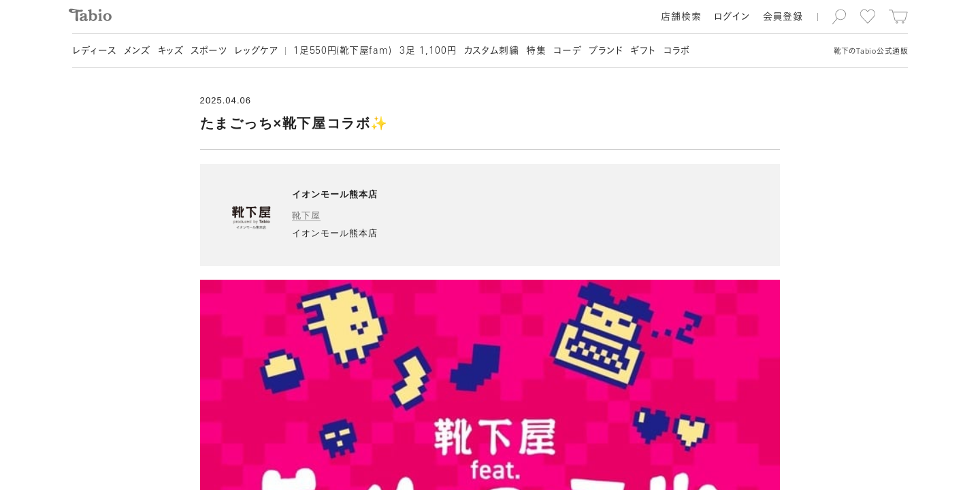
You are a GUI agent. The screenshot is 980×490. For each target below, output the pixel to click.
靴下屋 (306, 215)
